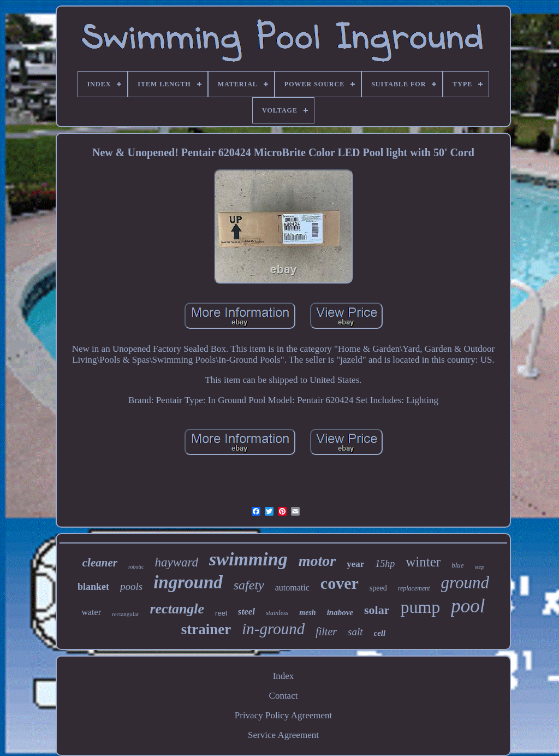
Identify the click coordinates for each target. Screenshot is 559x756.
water (91, 612)
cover (340, 583)
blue (457, 565)
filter (326, 631)
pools (131, 586)
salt (355, 632)
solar (377, 610)
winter (423, 562)
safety (249, 585)
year (355, 564)
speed (378, 588)
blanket (93, 587)
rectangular (125, 614)
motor (317, 561)
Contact (284, 696)
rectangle (177, 609)
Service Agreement (283, 735)
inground (188, 582)
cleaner (100, 563)
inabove (340, 612)
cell (380, 633)
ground (465, 583)
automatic (292, 587)
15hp (385, 564)
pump (420, 607)
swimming (248, 559)
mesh (307, 613)
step (480, 566)
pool (468, 606)
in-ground (273, 629)
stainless (277, 613)
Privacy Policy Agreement (283, 715)
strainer (206, 629)
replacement (414, 588)
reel (221, 613)
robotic (136, 567)
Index (284, 676)
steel (246, 612)
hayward (176, 562)
